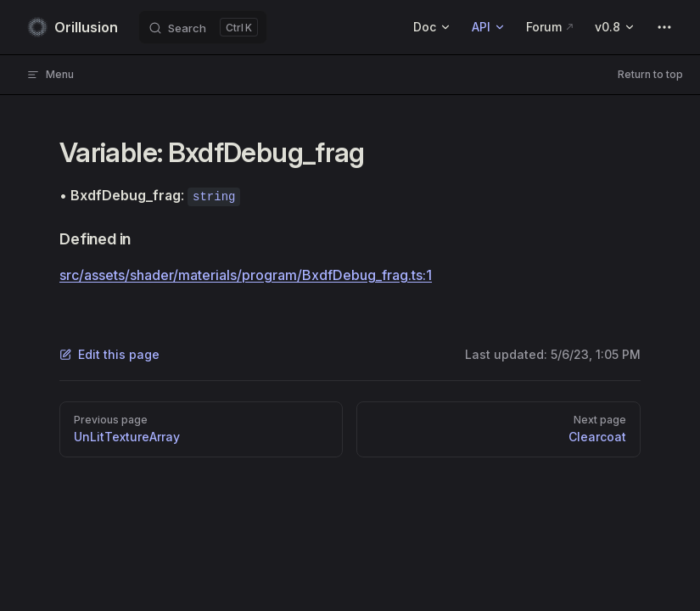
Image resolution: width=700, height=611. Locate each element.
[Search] (203, 27)
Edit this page (109, 354)
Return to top (650, 74)
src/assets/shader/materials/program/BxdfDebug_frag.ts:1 (246, 275)
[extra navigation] (664, 27)
